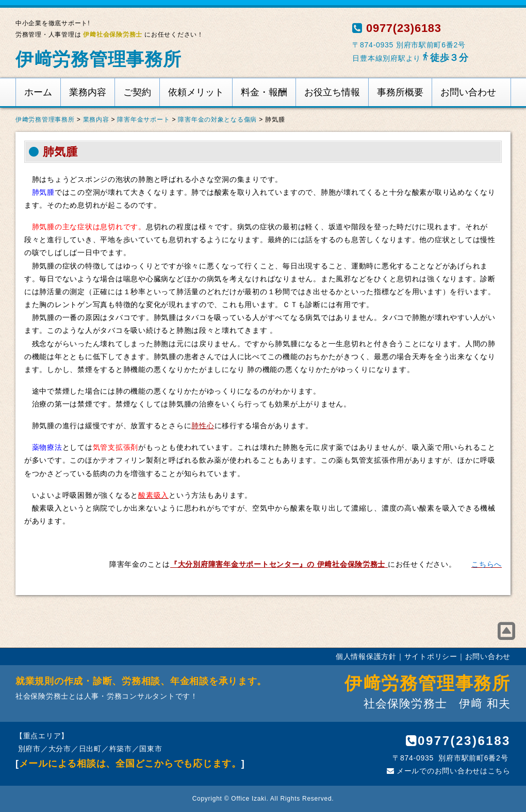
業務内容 (88, 92)
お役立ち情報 (332, 92)
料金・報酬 (264, 92)
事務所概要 (400, 92)
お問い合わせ (468, 92)
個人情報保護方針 (366, 656)
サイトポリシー (431, 656)
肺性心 (203, 426)
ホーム (38, 92)
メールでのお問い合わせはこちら (449, 771)
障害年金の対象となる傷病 (217, 120)
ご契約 (137, 92)
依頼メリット (196, 92)
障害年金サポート (143, 120)
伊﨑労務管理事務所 (98, 59)
